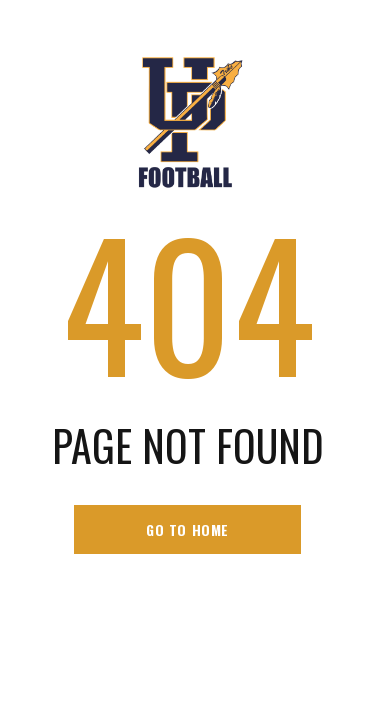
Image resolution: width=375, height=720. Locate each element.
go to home (187, 529)
